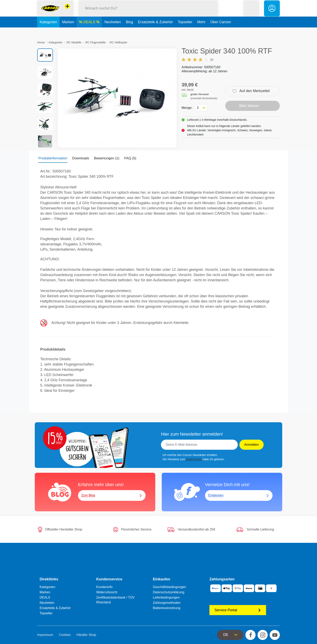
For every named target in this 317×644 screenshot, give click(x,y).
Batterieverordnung (167, 608)
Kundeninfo (104, 587)
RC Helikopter (119, 42)
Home (41, 42)
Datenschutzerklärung (169, 592)
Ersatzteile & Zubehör (155, 31)
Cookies (65, 635)
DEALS (90, 31)
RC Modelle (74, 42)
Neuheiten (113, 31)
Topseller (185, 31)
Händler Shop (86, 635)
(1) (197, 60)
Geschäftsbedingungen (170, 587)
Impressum (45, 635)
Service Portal (238, 610)
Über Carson (221, 31)
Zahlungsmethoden (167, 603)
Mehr (201, 31)
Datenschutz (194, 459)
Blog (129, 31)
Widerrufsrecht (107, 592)
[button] (251, 13)
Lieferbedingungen (166, 597)
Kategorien (48, 31)
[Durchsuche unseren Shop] (148, 13)
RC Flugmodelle (95, 42)
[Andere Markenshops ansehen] (67, 11)
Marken (68, 31)
